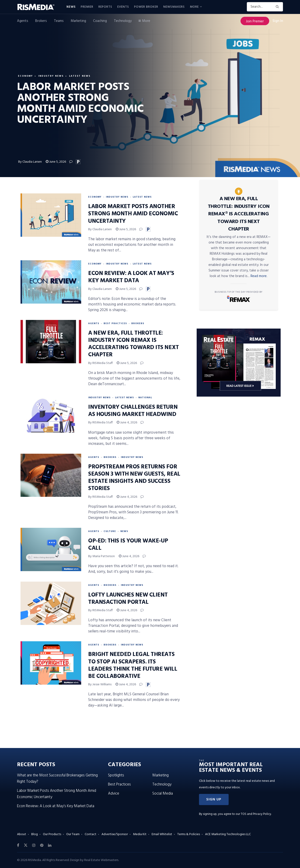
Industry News (51, 76)
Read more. (259, 276)
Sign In (278, 21)
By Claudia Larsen (30, 162)
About (22, 834)
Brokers (41, 21)
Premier (87, 7)
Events (123, 7)
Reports (105, 7)
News (71, 7)
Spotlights (116, 775)
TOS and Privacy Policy (256, 814)
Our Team (73, 834)
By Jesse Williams (100, 684)
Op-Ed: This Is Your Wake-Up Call (128, 545)
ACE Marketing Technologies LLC (228, 834)
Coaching (100, 21)
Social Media (163, 794)
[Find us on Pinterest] (42, 845)
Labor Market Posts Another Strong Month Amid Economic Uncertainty (133, 214)
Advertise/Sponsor (115, 834)
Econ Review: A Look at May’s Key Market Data (131, 277)
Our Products (52, 834)
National (145, 398)
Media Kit (140, 834)
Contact (91, 834)
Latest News (80, 76)
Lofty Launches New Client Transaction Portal (128, 599)
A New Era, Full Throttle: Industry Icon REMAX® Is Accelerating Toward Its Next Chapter (239, 214)
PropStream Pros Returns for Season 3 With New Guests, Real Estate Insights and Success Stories (134, 478)
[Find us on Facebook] (18, 845)
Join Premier (255, 21)
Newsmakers (174, 7)
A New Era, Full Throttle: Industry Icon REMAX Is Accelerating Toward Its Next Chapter (134, 344)
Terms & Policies (189, 834)
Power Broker (146, 7)
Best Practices (115, 323)
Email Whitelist (162, 834)
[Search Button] (278, 7)
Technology (123, 21)
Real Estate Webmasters (101, 860)
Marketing (78, 21)
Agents (23, 21)
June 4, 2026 (127, 423)
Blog (35, 834)
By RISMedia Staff (100, 363)
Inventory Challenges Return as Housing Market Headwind (133, 411)
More (194, 7)
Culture (110, 531)
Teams (59, 21)
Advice (114, 794)
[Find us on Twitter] (26, 845)
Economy (25, 76)
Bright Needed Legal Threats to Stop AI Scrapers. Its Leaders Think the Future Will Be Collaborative (133, 666)
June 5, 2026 (56, 162)
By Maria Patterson (101, 556)
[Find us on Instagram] (34, 845)
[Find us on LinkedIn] (50, 845)
